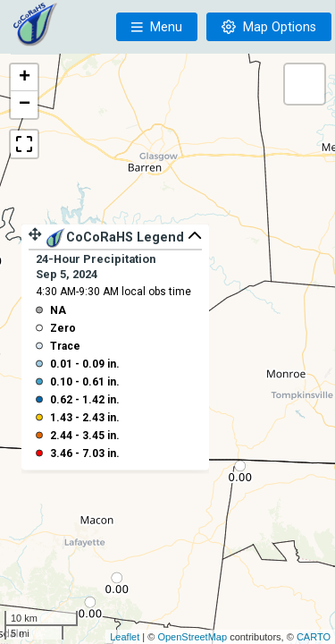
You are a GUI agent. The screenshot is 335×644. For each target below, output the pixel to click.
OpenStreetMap (192, 637)
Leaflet (125, 637)
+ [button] (25, 78)
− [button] (25, 105)
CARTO (314, 637)
